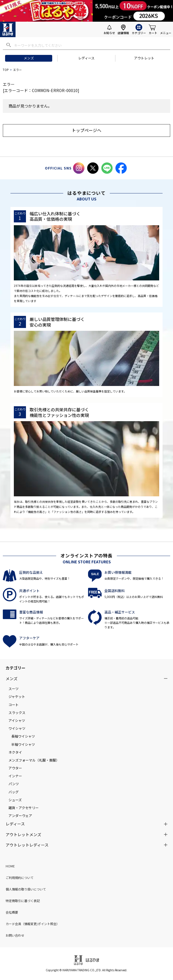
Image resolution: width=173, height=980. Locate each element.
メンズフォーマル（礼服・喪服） (34, 760)
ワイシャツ (17, 728)
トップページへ (86, 130)
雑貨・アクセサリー (24, 808)
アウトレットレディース (27, 845)
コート (14, 705)
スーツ (14, 688)
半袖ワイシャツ (23, 744)
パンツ (14, 784)
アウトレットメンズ (23, 834)
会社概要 (12, 912)
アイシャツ (17, 720)
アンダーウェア (20, 815)
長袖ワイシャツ (23, 736)
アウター (15, 768)
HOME (10, 866)
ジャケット (17, 696)
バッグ (14, 792)
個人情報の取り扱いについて (26, 889)
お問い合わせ (15, 935)
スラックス (17, 712)
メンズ (29, 58)
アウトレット (144, 58)
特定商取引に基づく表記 (23, 901)
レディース (86, 58)
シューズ (15, 800)
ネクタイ (15, 752)
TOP (6, 70)
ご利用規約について (20, 878)
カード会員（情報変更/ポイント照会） (33, 924)
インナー (15, 776)
